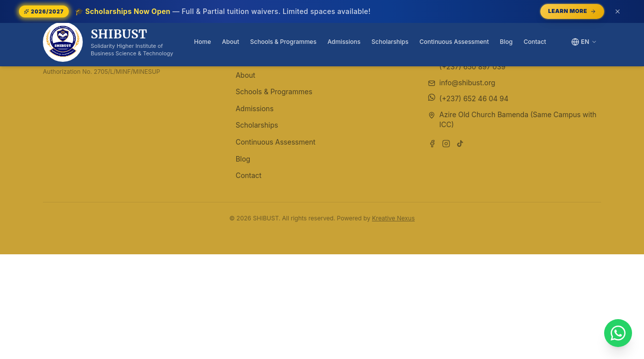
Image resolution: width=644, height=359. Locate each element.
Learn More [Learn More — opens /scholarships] (572, 11)
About (230, 42)
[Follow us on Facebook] (432, 144)
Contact (535, 42)
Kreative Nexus (393, 218)
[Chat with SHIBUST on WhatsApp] (618, 333)
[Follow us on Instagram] (446, 144)
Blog (506, 42)
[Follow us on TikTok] (460, 144)
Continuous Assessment (454, 42)
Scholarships (390, 42)
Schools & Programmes (283, 42)
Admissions (344, 42)
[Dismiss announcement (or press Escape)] (618, 11)
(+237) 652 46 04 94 (474, 98)
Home (202, 42)
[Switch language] (584, 42)
